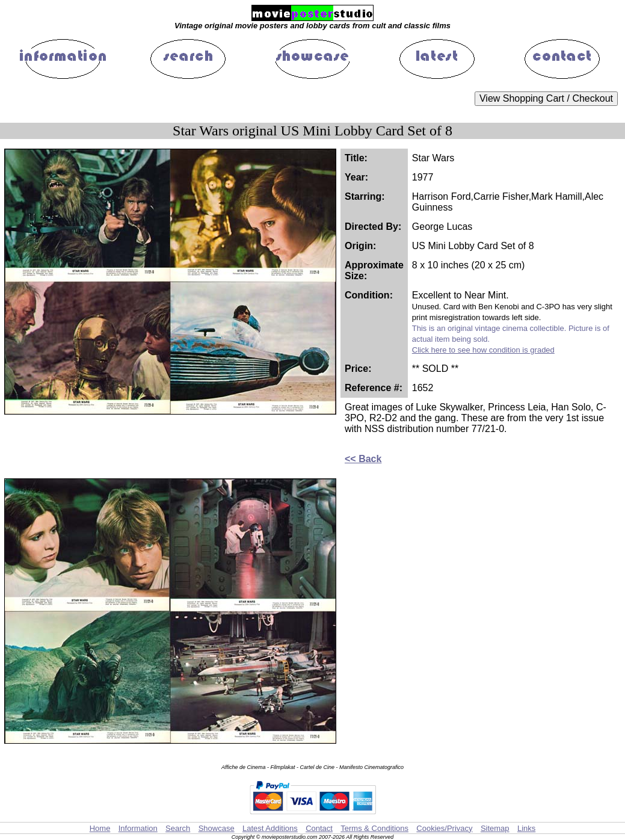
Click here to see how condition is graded (483, 350)
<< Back (363, 459)
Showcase (217, 828)
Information (138, 828)
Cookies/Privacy (444, 828)
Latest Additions (270, 828)
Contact (319, 828)
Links (526, 828)
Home (100, 828)
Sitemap (495, 828)
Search (178, 828)
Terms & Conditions (374, 828)
